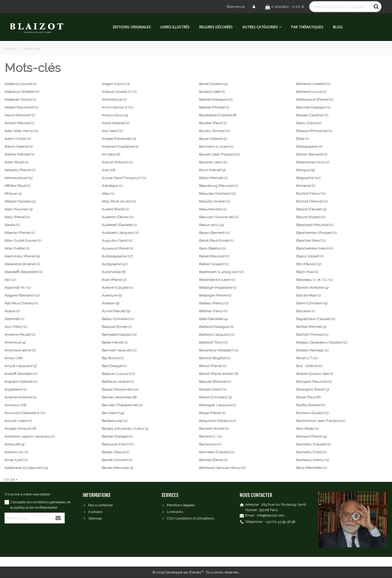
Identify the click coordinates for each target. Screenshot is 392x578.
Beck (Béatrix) (212, 248)
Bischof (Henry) (311, 193)
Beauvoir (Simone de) (219, 217)
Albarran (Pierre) (20, 233)
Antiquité (14, 444)
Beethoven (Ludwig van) (221, 272)
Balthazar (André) (118, 382)
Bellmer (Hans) (213, 311)
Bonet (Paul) (308, 397)
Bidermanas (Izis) (313, 162)
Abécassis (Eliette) (22, 92)
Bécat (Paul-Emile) (216, 240)
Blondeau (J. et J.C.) (314, 280)
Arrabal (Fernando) (119, 139)
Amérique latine (20, 350)
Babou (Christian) (118, 319)
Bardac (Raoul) (115, 452)
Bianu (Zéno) (309, 123)
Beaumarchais (213, 209)
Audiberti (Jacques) (120, 233)
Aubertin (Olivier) (118, 217)
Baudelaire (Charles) (218, 115)
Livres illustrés (175, 27)
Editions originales (132, 27)
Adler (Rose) (16, 162)
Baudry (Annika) (215, 131)
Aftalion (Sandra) (20, 201)
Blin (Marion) (309, 264)
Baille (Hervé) (115, 342)
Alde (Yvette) (17, 248)
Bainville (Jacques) (119, 350)
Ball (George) (114, 366)
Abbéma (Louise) (20, 84)
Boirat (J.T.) (307, 358)
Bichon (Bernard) (312, 154)
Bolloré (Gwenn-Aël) (315, 374)
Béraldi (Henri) (213, 389)
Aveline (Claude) (117, 287)
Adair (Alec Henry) (21, 131)
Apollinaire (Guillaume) (26, 468)
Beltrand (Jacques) (217, 335)
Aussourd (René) (118, 248)
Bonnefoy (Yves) (311, 452)
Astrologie (112, 186)
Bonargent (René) (313, 389)
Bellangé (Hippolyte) (218, 287)
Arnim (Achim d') (117, 107)
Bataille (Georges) (216, 99)
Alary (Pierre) (17, 217)
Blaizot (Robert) (311, 217)
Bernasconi (210, 444)
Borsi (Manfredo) (312, 468)
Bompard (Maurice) (314, 382)
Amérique (15, 342)
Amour (14, 358)
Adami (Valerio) (19, 146)
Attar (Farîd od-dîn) (119, 201)
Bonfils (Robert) (311, 405)
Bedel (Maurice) (214, 256)
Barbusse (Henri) (118, 444)
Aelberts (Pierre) (20, 170)
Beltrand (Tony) (213, 342)
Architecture (114, 99)
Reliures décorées (216, 27)
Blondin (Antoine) (312, 287)
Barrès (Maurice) (117, 468)
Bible (303, 139)
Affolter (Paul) (17, 186)
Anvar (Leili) (16, 460)
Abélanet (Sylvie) (20, 99)
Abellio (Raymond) (21, 107)
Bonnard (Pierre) (311, 436)
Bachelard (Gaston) (119, 335)
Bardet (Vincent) (117, 460)
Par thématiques (307, 27)
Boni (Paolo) (308, 429)
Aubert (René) (115, 209)
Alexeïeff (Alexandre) (23, 272)
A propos (93, 512)
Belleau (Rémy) (214, 303)
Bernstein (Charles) (217, 452)
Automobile (114, 272)
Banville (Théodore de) (122, 405)
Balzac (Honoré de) (120, 389)
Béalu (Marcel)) (213, 178)
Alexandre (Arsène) (22, 264)
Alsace (12, 311)
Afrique (13, 193)
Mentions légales (178, 505)
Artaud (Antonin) (117, 162)
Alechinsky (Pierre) (22, 256)
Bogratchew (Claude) (316, 319)
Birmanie (306, 186)
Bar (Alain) (113, 413)
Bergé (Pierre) (212, 413)
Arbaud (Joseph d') (119, 92)
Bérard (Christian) (215, 397)
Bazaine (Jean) (213, 162)
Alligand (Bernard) (22, 295)
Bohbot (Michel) (311, 327)
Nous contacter (98, 505)
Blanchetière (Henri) (315, 248)
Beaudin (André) (214, 201)
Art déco (111, 154)
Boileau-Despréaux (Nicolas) (322, 342)
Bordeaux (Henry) (313, 460)
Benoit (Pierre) (213, 366)
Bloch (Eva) (307, 272)
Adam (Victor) (18, 139)
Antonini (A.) (16, 452)
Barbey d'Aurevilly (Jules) (125, 429)
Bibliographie (309, 146)
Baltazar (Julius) (118, 374)
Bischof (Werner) (312, 201)
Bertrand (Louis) (311, 92)
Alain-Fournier (19, 209)
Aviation (110, 303)
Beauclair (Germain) (217, 193)
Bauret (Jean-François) (219, 154)
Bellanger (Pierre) (215, 295)
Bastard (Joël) (212, 92)
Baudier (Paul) (213, 123)
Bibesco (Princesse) (314, 131)
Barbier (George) (117, 436)
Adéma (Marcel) (19, 154)
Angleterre (16, 389)
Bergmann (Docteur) (218, 421)
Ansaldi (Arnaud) (20, 429)
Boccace (305, 311)
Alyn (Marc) (16, 327)
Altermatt (14, 319)
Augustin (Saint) (117, 240)
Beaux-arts (211, 225)
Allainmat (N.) (17, 287)
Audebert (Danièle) (119, 225)
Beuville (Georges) (313, 107)
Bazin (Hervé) (212, 170)
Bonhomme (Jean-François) (321, 421)
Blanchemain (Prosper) (317, 233)
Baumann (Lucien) (216, 146)
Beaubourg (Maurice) (218, 186)
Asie (109, 170)
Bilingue (305, 170)
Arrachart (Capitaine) (120, 146)
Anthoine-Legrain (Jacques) (30, 436)
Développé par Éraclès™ (184, 572)
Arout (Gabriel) (116, 123)
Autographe (115, 264)
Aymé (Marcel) (116, 311)
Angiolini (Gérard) (21, 382)
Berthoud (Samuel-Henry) (222, 468)
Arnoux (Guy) (115, 115)
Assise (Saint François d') (124, 178)
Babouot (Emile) (117, 327)
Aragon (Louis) (116, 84)
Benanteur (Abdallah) (218, 350)
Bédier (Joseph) (214, 264)
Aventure (112, 295)
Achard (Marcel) (19, 123)
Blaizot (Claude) (311, 209)
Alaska (12, 225)
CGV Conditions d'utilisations (188, 518)
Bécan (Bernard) (214, 233)
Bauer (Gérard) (213, 139)
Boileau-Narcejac (312, 350)
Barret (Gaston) (213, 84)
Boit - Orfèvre (309, 366)
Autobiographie (117, 256)
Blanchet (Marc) (311, 240)
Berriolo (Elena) (213, 460)
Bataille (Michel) (214, 107)
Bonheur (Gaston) (313, 413)
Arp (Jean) (112, 131)
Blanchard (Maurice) (315, 225)
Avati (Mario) (114, 280)
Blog (338, 27)
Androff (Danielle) (21, 374)
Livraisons (172, 512)
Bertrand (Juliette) (313, 84)
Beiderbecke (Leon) (217, 280)
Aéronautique (19, 178)
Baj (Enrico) (113, 358)
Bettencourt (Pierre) (315, 99)
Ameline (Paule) (20, 335)
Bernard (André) (214, 429)
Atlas (108, 193)
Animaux (15, 405)
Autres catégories (260, 27)
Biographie (308, 178)
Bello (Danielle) (213, 319)
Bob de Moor (309, 295)
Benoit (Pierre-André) (219, 374)
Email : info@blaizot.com (265, 515)
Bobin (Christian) (312, 303)
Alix (10, 280)
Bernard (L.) (210, 436)
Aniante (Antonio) (20, 397)
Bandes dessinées (119, 397)
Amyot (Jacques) (20, 366)
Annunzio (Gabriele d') (25, 413)
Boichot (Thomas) (312, 335)
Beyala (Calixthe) (312, 115)
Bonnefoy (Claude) (313, 444)
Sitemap (92, 518)
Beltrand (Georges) (216, 327)
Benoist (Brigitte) (215, 358)
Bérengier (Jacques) (218, 405)
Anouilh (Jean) (18, 421)
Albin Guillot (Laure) (23, 240)
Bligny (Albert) (310, 256)
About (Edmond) (20, 115)
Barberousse (115, 421)
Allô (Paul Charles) (21, 303)
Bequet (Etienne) (215, 382)
